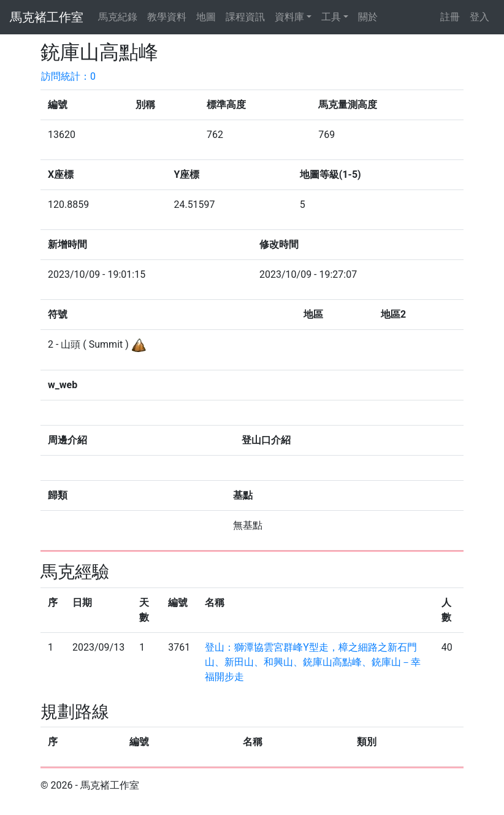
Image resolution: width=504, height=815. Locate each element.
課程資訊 (245, 17)
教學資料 (167, 17)
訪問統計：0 (68, 76)
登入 (479, 17)
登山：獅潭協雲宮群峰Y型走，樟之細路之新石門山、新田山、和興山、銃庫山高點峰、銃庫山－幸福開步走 (313, 662)
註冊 (450, 17)
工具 (331, 17)
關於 (368, 17)
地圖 (206, 17)
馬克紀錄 (118, 17)
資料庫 (289, 17)
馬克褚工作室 (47, 17)
